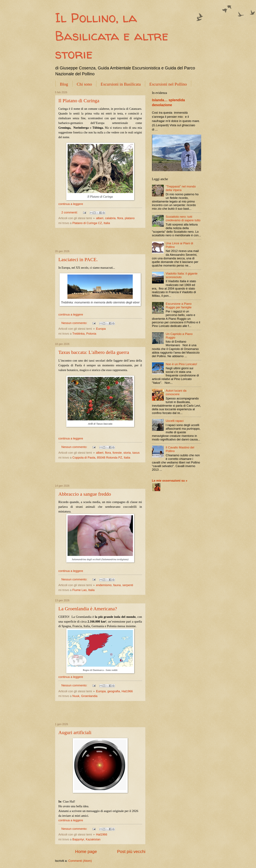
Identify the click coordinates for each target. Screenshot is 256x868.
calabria (110, 218)
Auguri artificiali (75, 732)
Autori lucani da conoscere (176, 392)
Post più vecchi (131, 852)
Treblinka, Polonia (84, 334)
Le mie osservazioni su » (170, 481)
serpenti (128, 585)
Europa (101, 329)
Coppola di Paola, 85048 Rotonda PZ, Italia (101, 458)
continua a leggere (71, 204)
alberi (100, 218)
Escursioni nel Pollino (168, 84)
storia (127, 453)
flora (120, 218)
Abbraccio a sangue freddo (85, 494)
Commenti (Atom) (80, 861)
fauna (117, 585)
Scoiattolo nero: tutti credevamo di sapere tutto (183, 218)
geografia (114, 691)
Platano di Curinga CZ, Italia (91, 223)
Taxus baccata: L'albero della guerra (94, 352)
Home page (86, 852)
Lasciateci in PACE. (78, 259)
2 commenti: (70, 212)
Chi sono (84, 84)
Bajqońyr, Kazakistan (86, 839)
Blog (64, 84)
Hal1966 (127, 691)
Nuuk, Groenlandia (85, 696)
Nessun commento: (75, 323)
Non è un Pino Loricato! (181, 364)
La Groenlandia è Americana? (88, 609)
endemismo (104, 585)
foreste (117, 453)
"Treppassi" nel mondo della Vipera (181, 188)
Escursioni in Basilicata (121, 84)
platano (130, 218)
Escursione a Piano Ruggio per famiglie (179, 305)
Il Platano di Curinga (79, 101)
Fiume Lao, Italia (83, 590)
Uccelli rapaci (175, 421)
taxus (136, 453)
